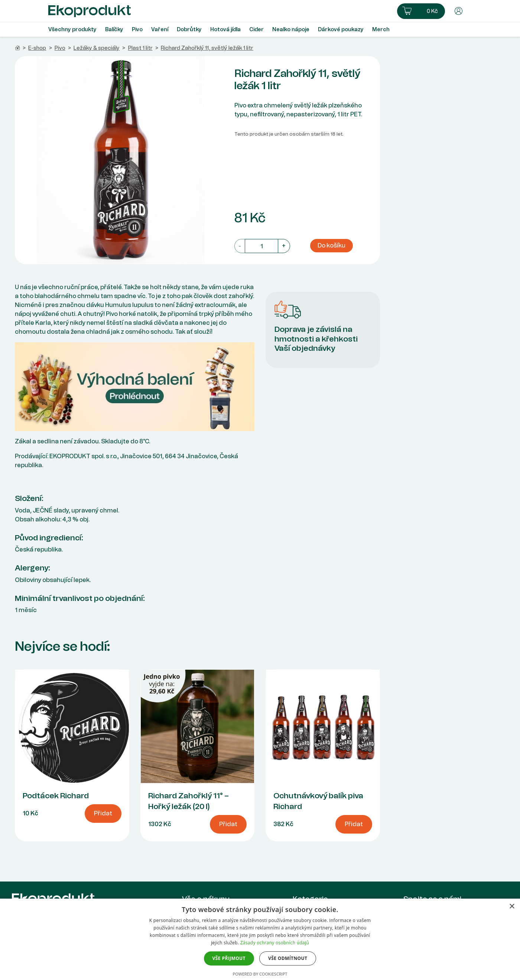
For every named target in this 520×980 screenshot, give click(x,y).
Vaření (160, 30)
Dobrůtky (189, 30)
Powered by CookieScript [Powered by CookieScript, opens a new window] (260, 974)
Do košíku (331, 245)
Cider (256, 30)
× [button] (512, 907)
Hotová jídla (225, 30)
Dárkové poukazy (341, 30)
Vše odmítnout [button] (288, 958)
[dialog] (260, 939)
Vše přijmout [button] (229, 958)
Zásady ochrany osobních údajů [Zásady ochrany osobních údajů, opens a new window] (275, 943)
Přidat (103, 813)
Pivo (137, 30)
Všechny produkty (72, 30)
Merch (381, 30)
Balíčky (114, 30)
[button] (421, 11)
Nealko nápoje (291, 30)
